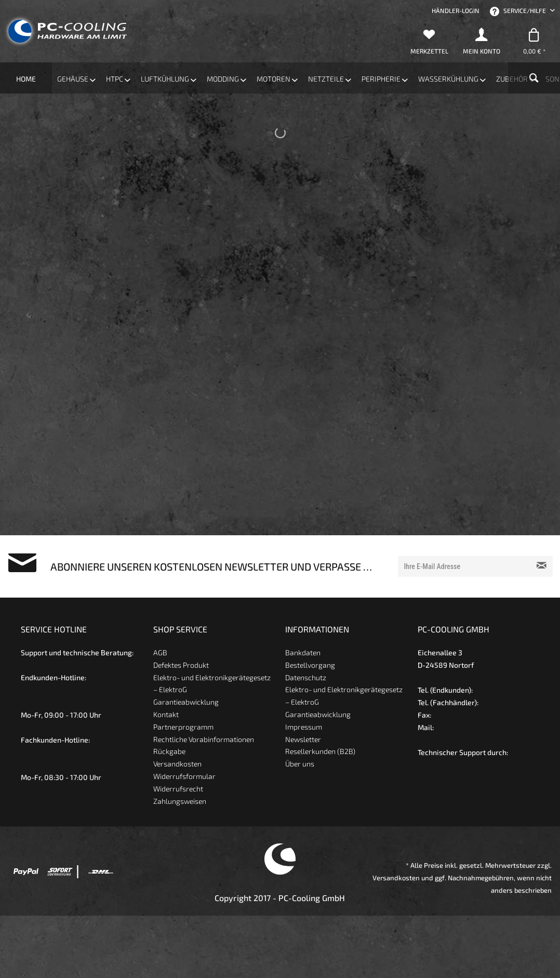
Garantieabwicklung (186, 702)
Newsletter (303, 739)
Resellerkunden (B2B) (320, 751)
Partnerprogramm (183, 727)
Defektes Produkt (181, 665)
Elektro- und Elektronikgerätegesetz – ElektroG (212, 684)
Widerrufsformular (184, 776)
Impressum (304, 727)
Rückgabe (169, 751)
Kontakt (166, 714)
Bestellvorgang (310, 665)
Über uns (300, 764)
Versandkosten (177, 764)
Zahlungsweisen (180, 801)
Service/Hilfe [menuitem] (519, 11)
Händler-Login (456, 10)
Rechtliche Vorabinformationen (204, 739)
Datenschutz (306, 677)
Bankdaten (303, 652)
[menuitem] (456, 10)
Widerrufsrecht (178, 789)
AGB (160, 652)
